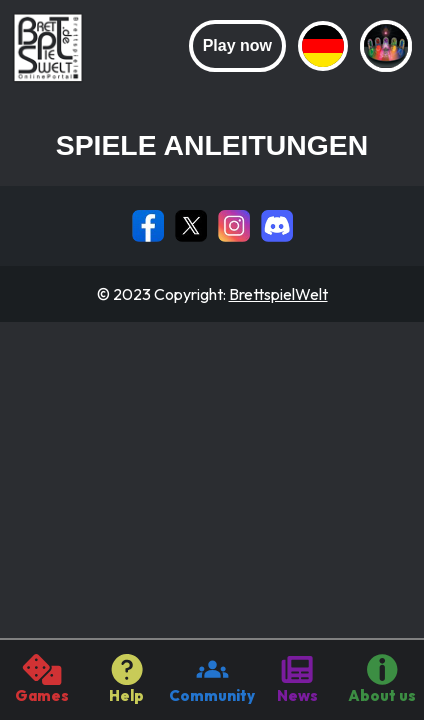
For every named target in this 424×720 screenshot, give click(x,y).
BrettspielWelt (278, 294)
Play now (237, 45)
